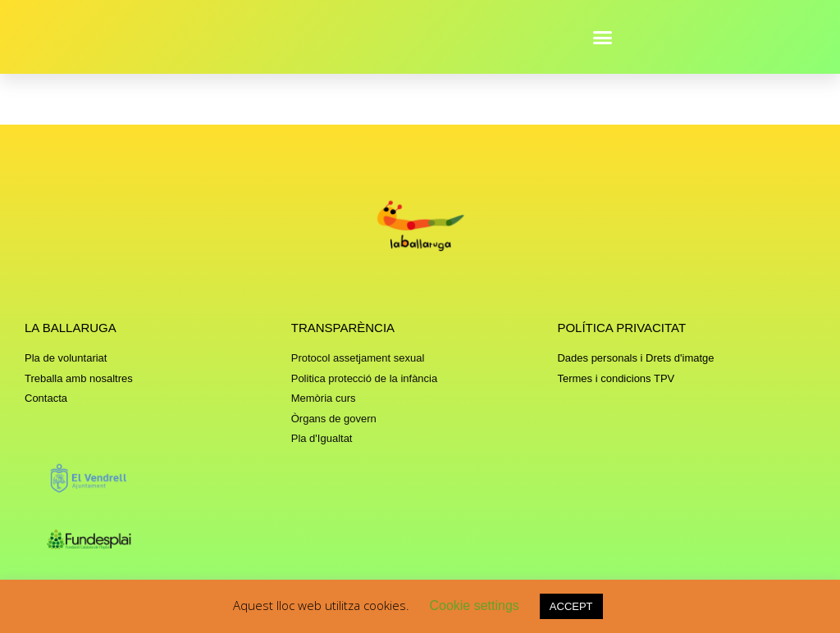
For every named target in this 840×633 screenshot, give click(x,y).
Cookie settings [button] (474, 606)
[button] (603, 37)
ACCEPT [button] (571, 606)
